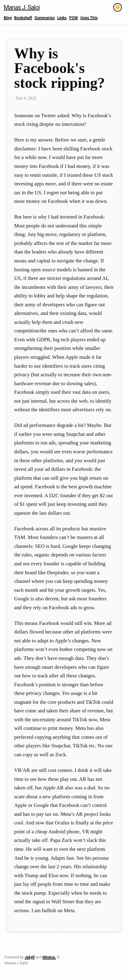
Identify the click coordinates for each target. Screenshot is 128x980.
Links (62, 18)
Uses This (89, 18)
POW (74, 18)
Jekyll (30, 957)
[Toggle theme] (118, 7)
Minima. (49, 957)
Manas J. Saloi (22, 7)
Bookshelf (23, 18)
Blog (8, 18)
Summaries (45, 18)
